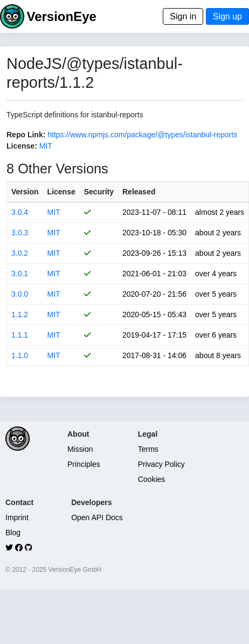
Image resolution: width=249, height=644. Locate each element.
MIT (46, 146)
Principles (84, 464)
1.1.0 (20, 355)
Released (139, 192)
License (61, 192)
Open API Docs (97, 517)
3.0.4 (20, 212)
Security (99, 192)
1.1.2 (20, 314)
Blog (13, 533)
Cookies (152, 479)
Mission (80, 449)
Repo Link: (26, 135)
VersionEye (61, 16)
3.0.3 (20, 233)
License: (22, 146)
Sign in (183, 16)
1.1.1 (20, 335)
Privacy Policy (161, 464)
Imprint (17, 517)
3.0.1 (20, 274)
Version (25, 192)
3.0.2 (20, 253)
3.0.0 (20, 294)
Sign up (227, 16)
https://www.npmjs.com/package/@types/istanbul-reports (142, 135)
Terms (148, 449)
